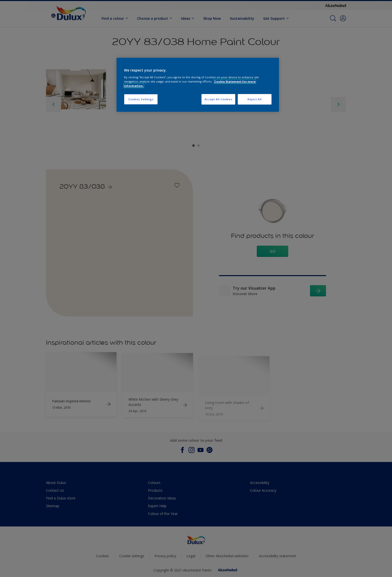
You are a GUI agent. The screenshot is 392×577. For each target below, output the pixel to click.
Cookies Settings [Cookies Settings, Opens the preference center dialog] (141, 99)
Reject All (255, 99)
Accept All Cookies (218, 99)
